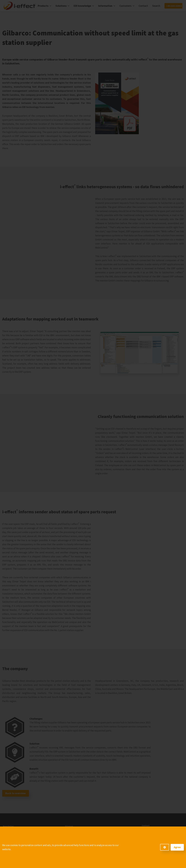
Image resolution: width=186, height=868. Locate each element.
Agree (177, 847)
